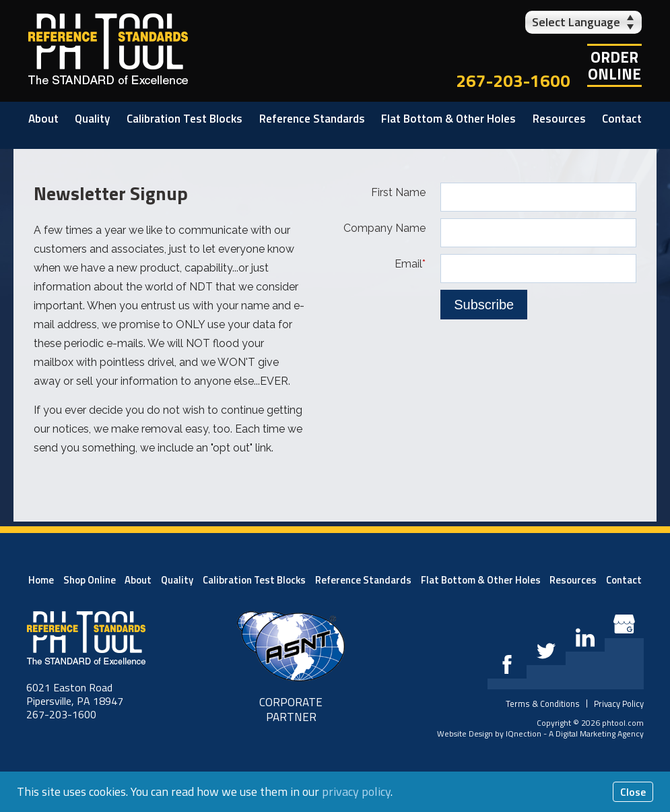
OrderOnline (614, 65)
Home (41, 580)
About (43, 119)
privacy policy (356, 791)
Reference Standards (312, 119)
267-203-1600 (513, 81)
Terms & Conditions (543, 704)
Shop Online (90, 580)
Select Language (576, 22)
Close (633, 792)
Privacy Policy (619, 704)
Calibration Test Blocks (185, 119)
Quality (92, 119)
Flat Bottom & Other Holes (448, 119)
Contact (622, 119)
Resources (559, 119)
